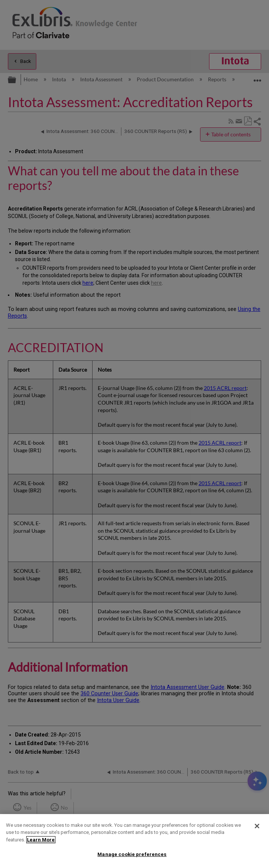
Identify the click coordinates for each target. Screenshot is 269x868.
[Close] (257, 826)
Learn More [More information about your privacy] (41, 840)
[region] (134, 841)
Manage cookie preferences (132, 854)
